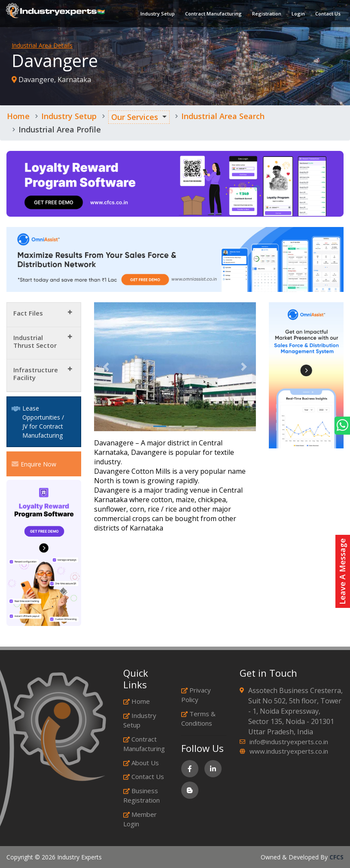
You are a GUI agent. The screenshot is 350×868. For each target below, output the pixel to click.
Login (296, 15)
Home (18, 116)
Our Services (135, 117)
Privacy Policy (196, 695)
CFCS (336, 857)
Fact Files (28, 313)
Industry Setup (155, 15)
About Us (141, 763)
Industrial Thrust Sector (35, 341)
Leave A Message (342, 571)
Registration (264, 15)
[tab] (44, 315)
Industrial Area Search (223, 116)
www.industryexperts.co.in (289, 751)
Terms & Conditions (198, 719)
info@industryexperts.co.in (289, 742)
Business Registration (142, 796)
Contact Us (325, 15)
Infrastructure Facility (36, 374)
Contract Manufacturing (211, 15)
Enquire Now (34, 464)
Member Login (140, 819)
